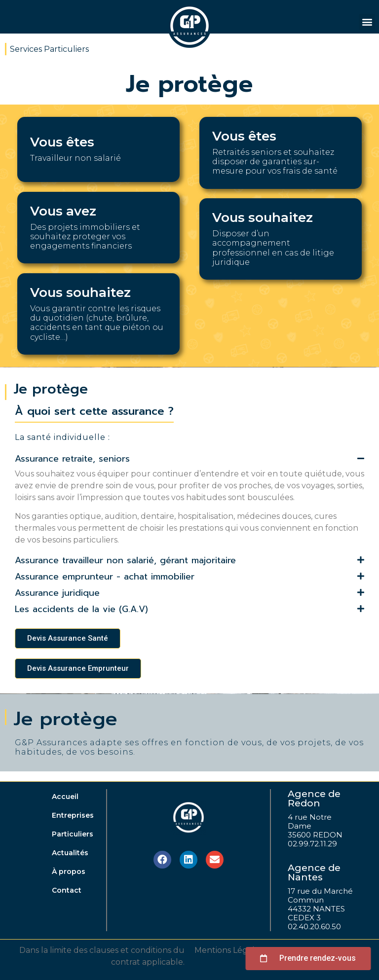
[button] (367, 22)
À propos (69, 871)
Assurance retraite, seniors (72, 459)
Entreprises (73, 815)
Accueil (65, 797)
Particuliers (73, 834)
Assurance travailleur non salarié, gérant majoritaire (125, 560)
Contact (67, 890)
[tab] (189, 460)
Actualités (70, 853)
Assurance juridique (57, 593)
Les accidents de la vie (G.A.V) (81, 609)
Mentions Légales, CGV (239, 950)
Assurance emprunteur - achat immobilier (105, 577)
